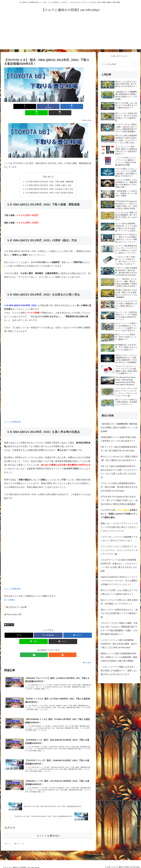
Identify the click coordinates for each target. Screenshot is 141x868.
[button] (78, 106)
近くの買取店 (10, 594)
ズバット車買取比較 (13, 416)
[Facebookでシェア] (33, 106)
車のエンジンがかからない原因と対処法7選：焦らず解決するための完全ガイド (119, 458)
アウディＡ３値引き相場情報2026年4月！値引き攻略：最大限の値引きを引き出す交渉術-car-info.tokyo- (119, 487)
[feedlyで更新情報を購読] (46, 649)
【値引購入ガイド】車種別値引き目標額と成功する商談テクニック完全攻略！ (119, 428)
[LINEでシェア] (63, 106)
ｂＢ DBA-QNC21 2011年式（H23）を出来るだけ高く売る (49, 183)
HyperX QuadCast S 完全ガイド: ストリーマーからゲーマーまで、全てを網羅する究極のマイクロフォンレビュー (119, 581)
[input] (119, 64)
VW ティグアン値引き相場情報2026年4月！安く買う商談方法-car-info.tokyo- (119, 449)
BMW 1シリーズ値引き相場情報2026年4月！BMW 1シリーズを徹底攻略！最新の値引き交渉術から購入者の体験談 (119, 657)
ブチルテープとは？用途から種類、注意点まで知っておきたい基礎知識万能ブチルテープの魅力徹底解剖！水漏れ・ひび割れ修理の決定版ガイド (119, 629)
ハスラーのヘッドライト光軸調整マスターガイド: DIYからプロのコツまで (119, 539)
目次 (45, 170)
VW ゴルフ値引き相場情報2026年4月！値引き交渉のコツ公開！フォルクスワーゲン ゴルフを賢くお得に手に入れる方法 (119, 472)
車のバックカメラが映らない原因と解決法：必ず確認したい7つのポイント (119, 602)
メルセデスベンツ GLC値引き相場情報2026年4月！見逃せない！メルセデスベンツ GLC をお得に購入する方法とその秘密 (119, 565)
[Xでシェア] (19, 106)
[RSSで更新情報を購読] (51, 649)
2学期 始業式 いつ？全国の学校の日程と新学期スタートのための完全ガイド (118, 439)
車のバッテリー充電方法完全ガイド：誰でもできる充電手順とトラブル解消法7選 (119, 613)
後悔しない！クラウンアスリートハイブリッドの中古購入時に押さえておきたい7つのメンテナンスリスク (119, 527)
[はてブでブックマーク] (48, 106)
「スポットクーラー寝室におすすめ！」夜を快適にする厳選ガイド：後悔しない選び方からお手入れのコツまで (119, 671)
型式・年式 (9, 618)
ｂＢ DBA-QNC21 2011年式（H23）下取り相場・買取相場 (49, 175)
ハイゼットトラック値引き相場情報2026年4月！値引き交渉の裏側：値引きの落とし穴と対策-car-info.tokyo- (119, 644)
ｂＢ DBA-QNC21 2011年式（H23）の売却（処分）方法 (48, 179)
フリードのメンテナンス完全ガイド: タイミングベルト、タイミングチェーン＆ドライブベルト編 (119, 550)
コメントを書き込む (48, 833)
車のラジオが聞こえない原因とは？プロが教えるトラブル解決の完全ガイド (119, 592)
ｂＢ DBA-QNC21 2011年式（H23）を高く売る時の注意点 (49, 186)
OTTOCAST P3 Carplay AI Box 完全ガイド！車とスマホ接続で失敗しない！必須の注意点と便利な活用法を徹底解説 (119, 500)
